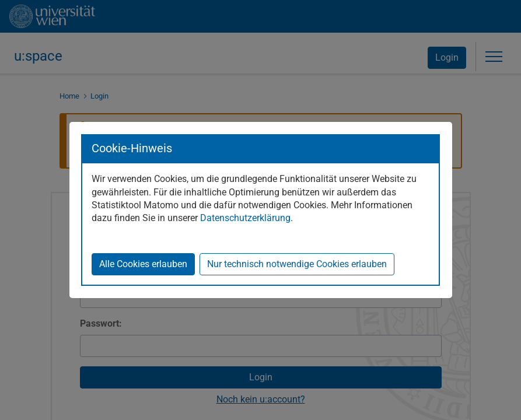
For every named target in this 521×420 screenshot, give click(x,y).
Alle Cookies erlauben (143, 264)
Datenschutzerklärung (245, 218)
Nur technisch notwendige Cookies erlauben (297, 264)
